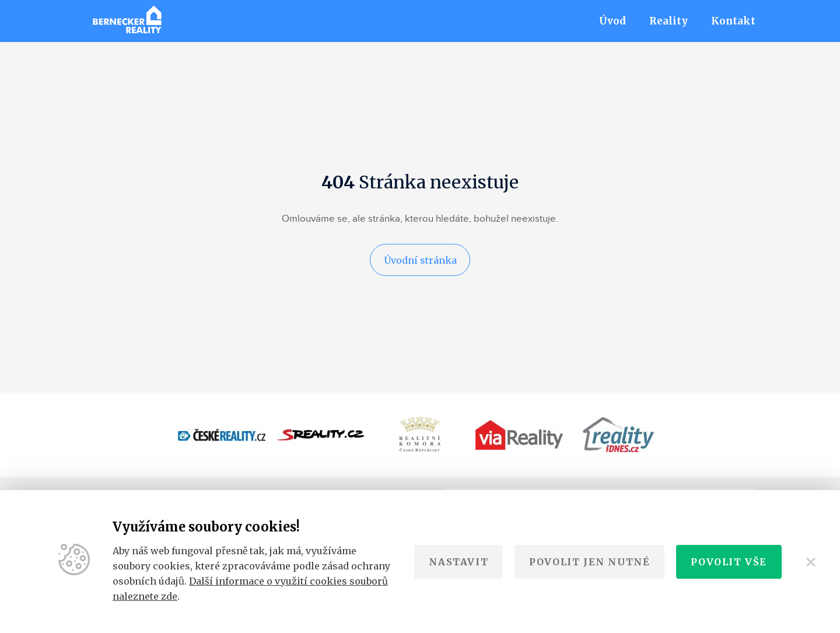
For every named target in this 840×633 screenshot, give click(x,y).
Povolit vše (729, 562)
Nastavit (459, 562)
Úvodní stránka (420, 261)
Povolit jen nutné (589, 562)
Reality (668, 21)
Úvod (612, 21)
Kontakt (733, 21)
